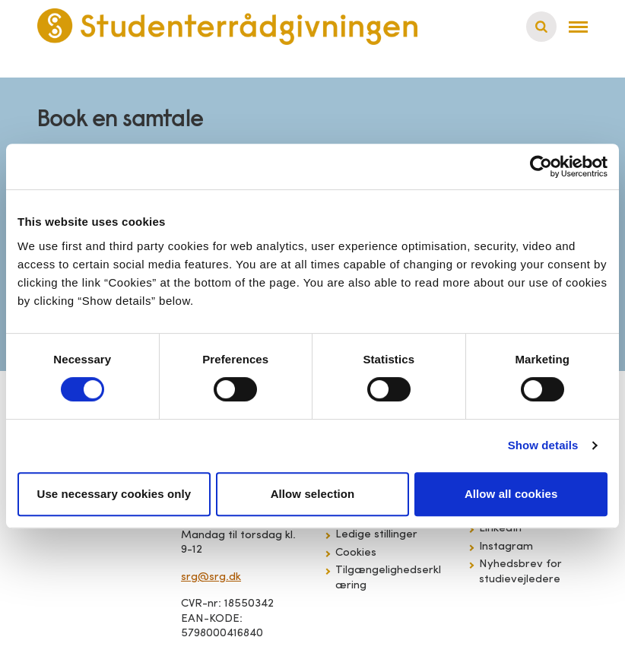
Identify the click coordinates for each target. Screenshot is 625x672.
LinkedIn (500, 529)
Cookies (356, 553)
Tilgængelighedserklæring (388, 578)
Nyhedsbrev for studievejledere (520, 572)
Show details (543, 445)
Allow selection (313, 494)
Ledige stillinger (376, 535)
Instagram (506, 547)
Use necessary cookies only (114, 494)
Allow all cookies (511, 494)
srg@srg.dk (211, 577)
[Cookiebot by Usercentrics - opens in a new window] (541, 166)
